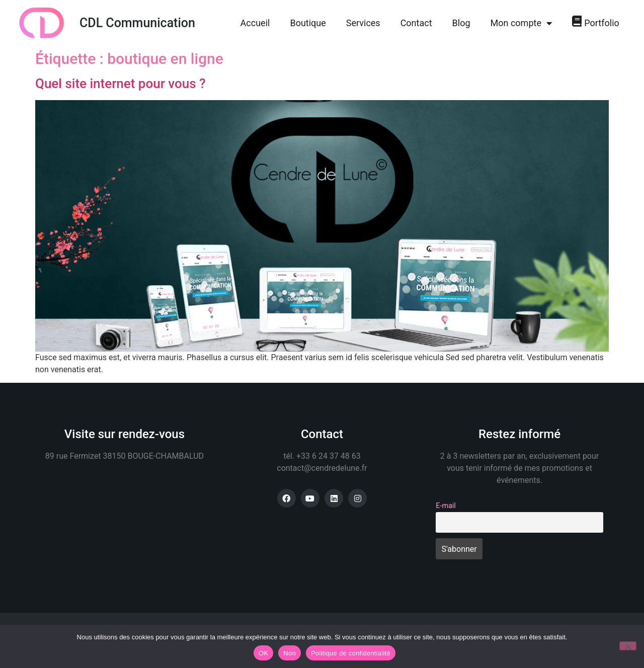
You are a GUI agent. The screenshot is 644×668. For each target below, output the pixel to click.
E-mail (446, 506)
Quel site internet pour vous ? (120, 83)
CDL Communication (137, 23)
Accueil (255, 23)
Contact (416, 23)
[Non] (628, 646)
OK (263, 653)
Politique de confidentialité (351, 653)
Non (290, 653)
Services (363, 23)
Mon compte (521, 23)
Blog (461, 23)
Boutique (308, 23)
